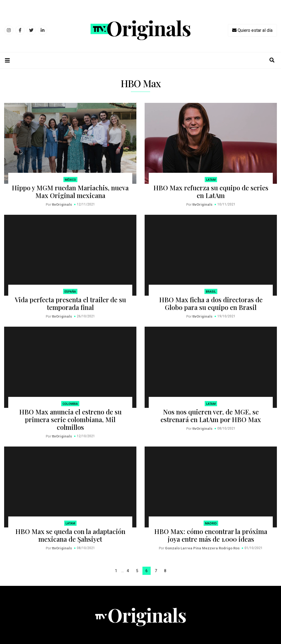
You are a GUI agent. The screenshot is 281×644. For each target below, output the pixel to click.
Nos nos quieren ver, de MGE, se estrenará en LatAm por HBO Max (211, 416)
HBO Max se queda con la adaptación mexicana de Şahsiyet (70, 535)
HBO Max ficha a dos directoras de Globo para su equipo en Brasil (211, 303)
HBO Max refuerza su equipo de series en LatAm (211, 191)
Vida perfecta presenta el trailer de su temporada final (70, 303)
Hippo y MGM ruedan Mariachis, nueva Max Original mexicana (70, 191)
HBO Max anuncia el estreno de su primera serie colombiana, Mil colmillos (70, 419)
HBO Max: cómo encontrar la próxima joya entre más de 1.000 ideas (211, 535)
